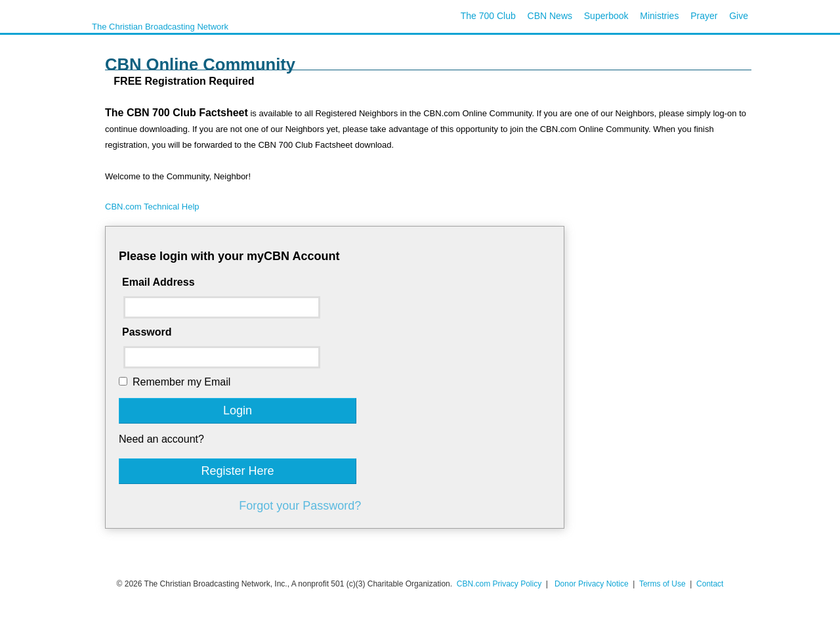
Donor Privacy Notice (592, 584)
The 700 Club (488, 16)
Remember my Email (181, 382)
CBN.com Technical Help (152, 207)
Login (238, 410)
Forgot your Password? (300, 506)
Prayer (704, 16)
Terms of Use (663, 584)
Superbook (606, 16)
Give (739, 16)
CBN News (550, 16)
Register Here (237, 471)
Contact (710, 584)
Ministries (659, 16)
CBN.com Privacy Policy (499, 584)
